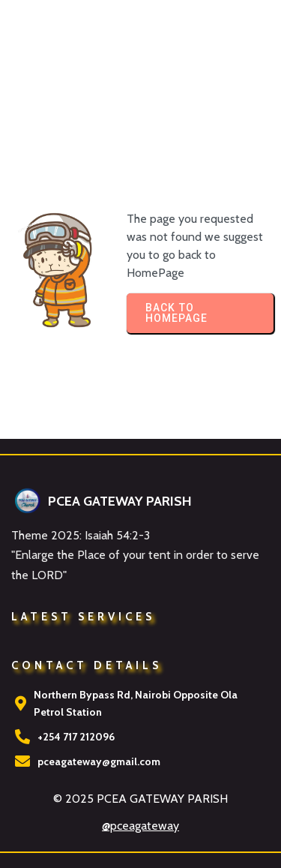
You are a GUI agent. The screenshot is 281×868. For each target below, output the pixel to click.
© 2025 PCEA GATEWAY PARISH (140, 799)
